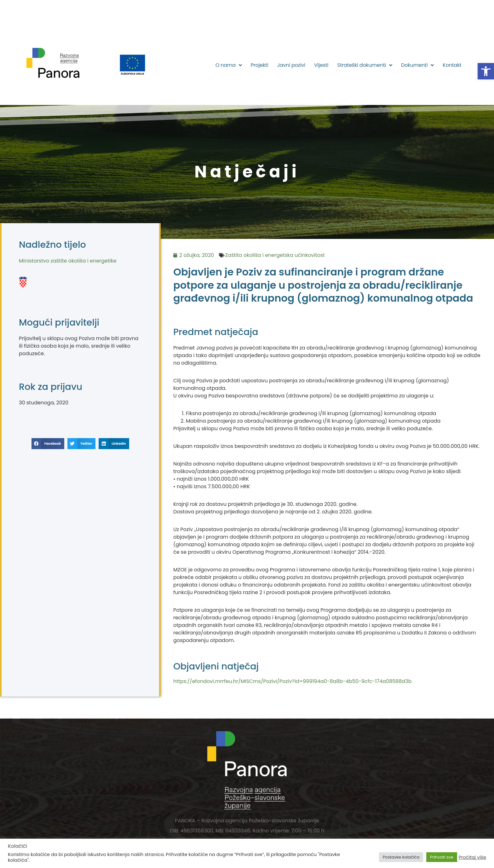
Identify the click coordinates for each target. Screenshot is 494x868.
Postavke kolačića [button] (401, 857)
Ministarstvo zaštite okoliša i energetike (68, 261)
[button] (486, 71)
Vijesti (321, 65)
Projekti (260, 65)
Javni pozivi (291, 65)
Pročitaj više (472, 857)
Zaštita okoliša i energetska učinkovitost (275, 255)
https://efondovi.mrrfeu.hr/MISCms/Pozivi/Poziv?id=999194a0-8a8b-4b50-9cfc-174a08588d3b (293, 681)
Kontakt (452, 65)
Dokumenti (417, 65)
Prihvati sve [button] (442, 857)
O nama (229, 65)
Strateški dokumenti (365, 65)
